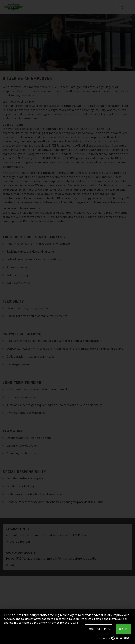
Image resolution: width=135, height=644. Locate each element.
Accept (124, 629)
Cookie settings (99, 629)
